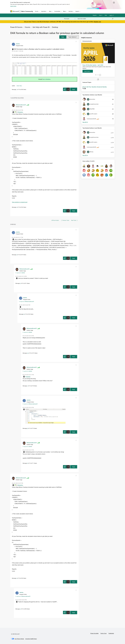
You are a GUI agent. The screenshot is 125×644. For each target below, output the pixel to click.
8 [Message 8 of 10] (27, 428)
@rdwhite (20, 112)
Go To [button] (111, 15)
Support (77, 11)
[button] (63, 37)
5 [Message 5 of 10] (20, 283)
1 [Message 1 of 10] (17, 89)
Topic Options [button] (72, 37)
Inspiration (44, 11)
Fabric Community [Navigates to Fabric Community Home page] (27, 11)
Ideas (50, 11)
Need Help (19, 86)
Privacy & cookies (94, 633)
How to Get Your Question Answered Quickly (95, 87)
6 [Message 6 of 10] (24, 314)
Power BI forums (16, 27)
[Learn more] (88, 71)
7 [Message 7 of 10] (27, 386)
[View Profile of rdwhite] (18, 44)
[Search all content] (96, 19)
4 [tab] (98, 75)
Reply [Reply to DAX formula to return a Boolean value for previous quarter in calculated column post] (74, 89)
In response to (20, 273)
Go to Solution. (47, 79)
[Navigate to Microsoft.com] (15, 11)
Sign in (101, 15)
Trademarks (111, 633)
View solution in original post (20, 202)
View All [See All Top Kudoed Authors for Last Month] (85, 155)
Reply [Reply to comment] (74, 211)
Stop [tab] (100, 75)
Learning (71, 11)
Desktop (55, 27)
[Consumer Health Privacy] (31, 639)
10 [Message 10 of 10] (28, 353)
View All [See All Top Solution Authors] (85, 122)
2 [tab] (96, 75)
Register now (97, 22)
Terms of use (103, 633)
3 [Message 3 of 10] (20, 609)
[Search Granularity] (70, 19)
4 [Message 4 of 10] (17, 255)
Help (106, 15)
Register (95, 15)
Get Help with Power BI (41, 27)
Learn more (13, 6)
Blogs (64, 11)
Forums (37, 11)
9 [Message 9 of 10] (27, 463)
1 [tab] (96, 75)
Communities (57, 11)
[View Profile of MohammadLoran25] (21, 105)
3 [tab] (97, 75)
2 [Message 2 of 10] (17, 207)
